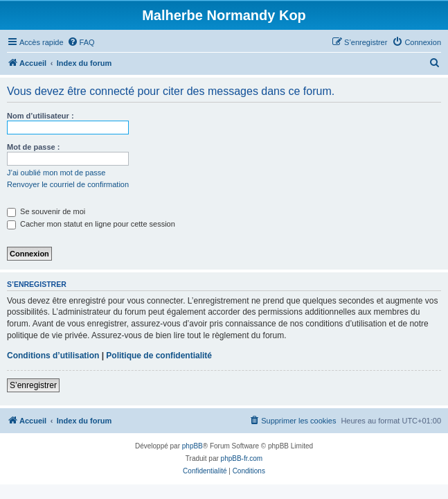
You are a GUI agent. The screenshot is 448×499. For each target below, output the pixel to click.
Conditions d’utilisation (53, 356)
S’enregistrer (33, 385)
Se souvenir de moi (46, 211)
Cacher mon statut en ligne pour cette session (91, 224)
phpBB (192, 446)
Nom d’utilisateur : (41, 116)
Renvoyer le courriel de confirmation (68, 184)
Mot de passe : (33, 147)
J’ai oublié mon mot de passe (56, 173)
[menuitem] (81, 42)
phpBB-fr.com (242, 458)
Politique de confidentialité (159, 356)
